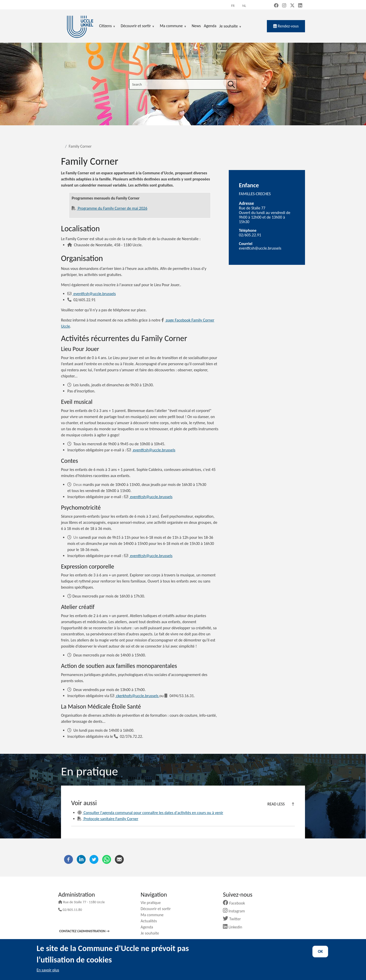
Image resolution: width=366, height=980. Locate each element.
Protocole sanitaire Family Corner (110, 819)
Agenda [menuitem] (210, 26)
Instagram (236, 911)
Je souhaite (231, 26)
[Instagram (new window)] (284, 6)
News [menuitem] (196, 26)
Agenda (149, 927)
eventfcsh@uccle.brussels (94, 294)
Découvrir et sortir (158, 909)
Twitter (234, 919)
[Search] (231, 84)
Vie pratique (152, 903)
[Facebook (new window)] (276, 6)
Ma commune (154, 915)
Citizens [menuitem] (107, 26)
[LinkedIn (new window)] (300, 6)
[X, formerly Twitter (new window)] (292, 6)
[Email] (70, 294)
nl (244, 6)
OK (320, 951)
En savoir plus (48, 970)
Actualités (151, 921)
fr (233, 6)
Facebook (236, 903)
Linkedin (234, 927)
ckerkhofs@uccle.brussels (135, 696)
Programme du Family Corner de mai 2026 (112, 208)
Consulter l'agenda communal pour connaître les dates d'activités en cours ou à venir (150, 813)
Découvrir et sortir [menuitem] (138, 26)
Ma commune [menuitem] (173, 26)
